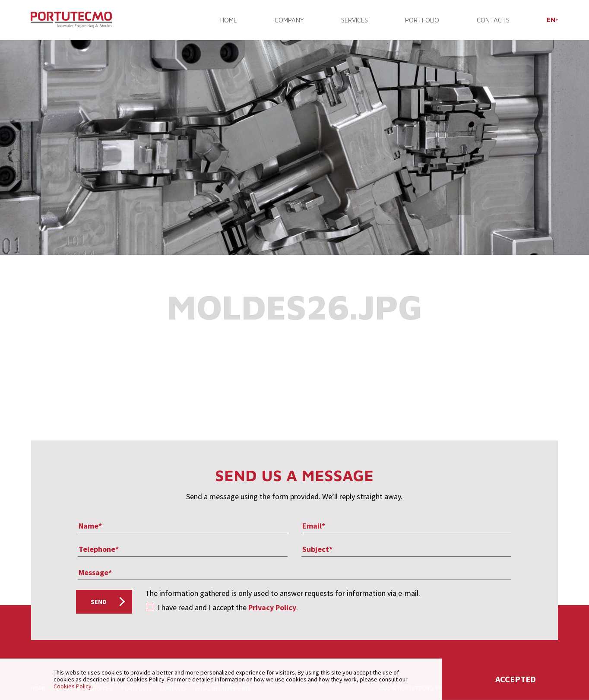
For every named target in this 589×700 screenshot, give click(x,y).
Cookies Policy (73, 686)
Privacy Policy (272, 607)
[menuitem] (552, 20)
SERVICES (355, 21)
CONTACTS (493, 21)
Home (229, 21)
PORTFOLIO (422, 21)
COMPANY (289, 21)
